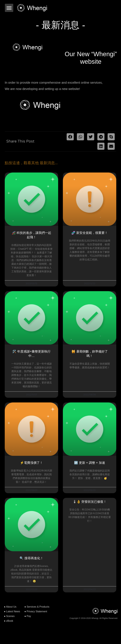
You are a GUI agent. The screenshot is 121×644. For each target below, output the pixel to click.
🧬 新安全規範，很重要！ (90, 233)
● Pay (28, 616)
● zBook (9, 621)
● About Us (10, 607)
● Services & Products (37, 607)
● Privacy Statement (36, 611)
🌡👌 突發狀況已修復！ (90, 502)
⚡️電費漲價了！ (31, 463)
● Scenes (9, 616)
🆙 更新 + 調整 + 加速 (89, 463)
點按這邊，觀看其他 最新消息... (31, 163)
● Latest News (12, 611)
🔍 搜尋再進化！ (31, 558)
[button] (9, 8)
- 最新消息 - (60, 25)
